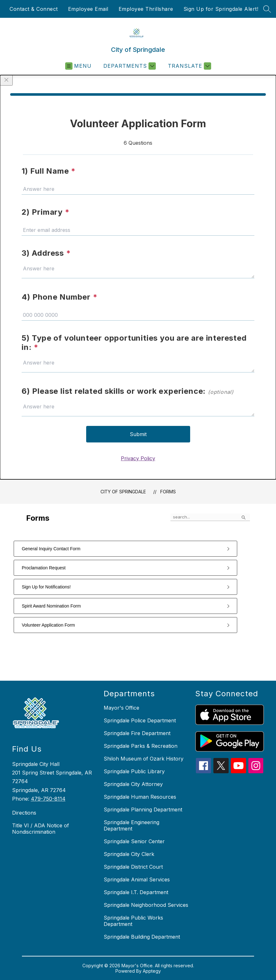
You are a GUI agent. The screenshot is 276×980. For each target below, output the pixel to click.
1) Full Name (49, 171)
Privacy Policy (138, 458)
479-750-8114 (48, 799)
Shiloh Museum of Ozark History (144, 759)
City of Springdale (123, 492)
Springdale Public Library (134, 771)
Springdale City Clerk (129, 854)
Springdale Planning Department (143, 810)
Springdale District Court (133, 867)
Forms (168, 492)
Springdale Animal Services (137, 879)
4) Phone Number (60, 297)
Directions (24, 813)
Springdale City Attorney (133, 784)
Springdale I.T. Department (136, 892)
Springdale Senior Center (134, 841)
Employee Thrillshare (146, 9)
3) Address (46, 253)
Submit (138, 434)
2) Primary (46, 212)
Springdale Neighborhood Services (146, 905)
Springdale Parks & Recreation (141, 746)
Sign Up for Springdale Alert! (221, 9)
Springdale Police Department (140, 720)
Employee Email (88, 9)
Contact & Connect (34, 9)
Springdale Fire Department (137, 733)
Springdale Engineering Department (131, 825)
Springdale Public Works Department (133, 921)
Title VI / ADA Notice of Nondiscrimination (41, 829)
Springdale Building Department (142, 937)
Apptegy (152, 971)
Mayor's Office (121, 708)
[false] (210, 517)
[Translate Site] (189, 66)
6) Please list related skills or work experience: (128, 391)
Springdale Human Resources (140, 797)
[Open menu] (78, 66)
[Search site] (267, 9)
